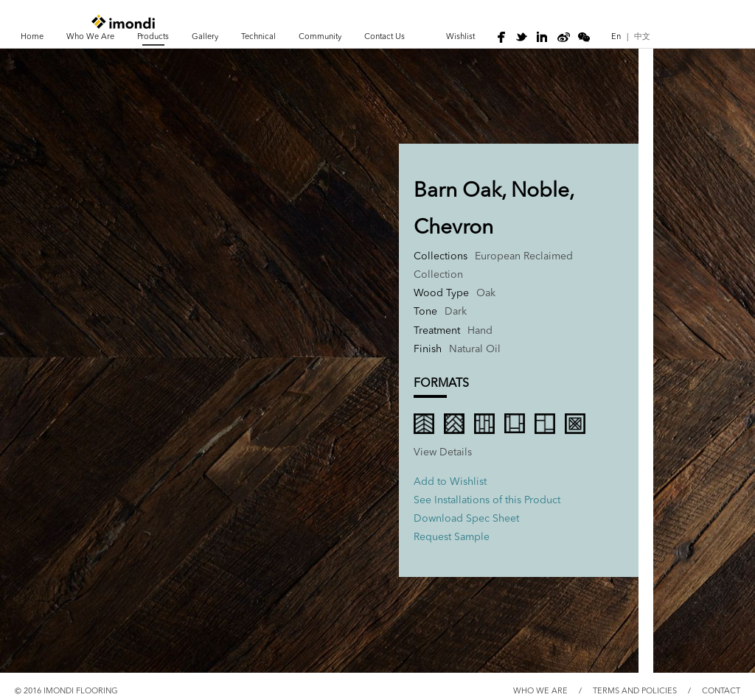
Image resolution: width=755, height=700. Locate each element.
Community (320, 37)
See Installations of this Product (487, 500)
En (616, 37)
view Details (443, 452)
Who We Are (90, 37)
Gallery (205, 37)
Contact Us (385, 37)
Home (32, 37)
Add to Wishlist (450, 482)
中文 (642, 37)
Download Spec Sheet (466, 519)
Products (153, 37)
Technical (258, 37)
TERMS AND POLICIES (635, 692)
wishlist (460, 37)
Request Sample (452, 537)
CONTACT (721, 692)
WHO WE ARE (540, 692)
